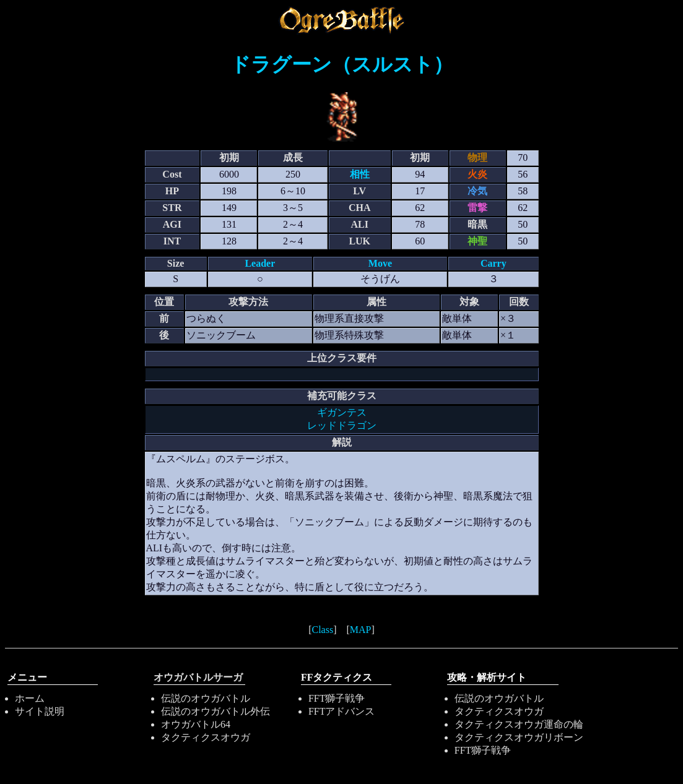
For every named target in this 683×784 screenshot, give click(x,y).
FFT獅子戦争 (337, 698)
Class (322, 630)
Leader (260, 263)
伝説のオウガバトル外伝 (215, 711)
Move (380, 263)
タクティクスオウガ (206, 737)
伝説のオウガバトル (206, 698)
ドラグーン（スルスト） (342, 64)
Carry (494, 263)
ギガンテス (342, 412)
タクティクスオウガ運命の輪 (519, 724)
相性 (360, 174)
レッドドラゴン (342, 425)
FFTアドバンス (342, 711)
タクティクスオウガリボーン (519, 737)
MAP (361, 630)
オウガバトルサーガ (198, 677)
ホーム (30, 698)
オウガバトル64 (196, 724)
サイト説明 (40, 711)
